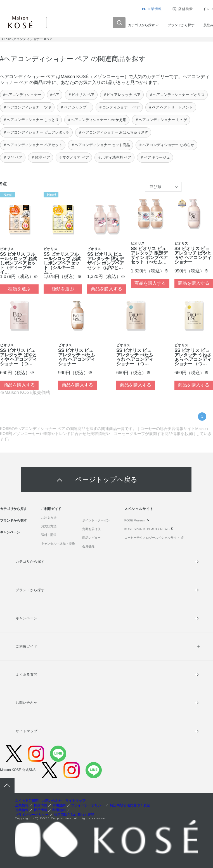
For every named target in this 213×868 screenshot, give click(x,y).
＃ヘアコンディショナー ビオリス (177, 95)
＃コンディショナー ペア (119, 107)
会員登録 (88, 546)
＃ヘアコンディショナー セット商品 (101, 145)
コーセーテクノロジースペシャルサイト (152, 538)
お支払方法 (49, 526)
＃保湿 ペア (41, 157)
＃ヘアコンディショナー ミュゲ (161, 120)
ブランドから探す (181, 25)
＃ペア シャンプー (75, 107)
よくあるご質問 (27, 801)
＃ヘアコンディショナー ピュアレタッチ (36, 132)
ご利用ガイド (51, 509)
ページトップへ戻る (106, 479)
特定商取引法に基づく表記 (130, 805)
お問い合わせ (27, 703)
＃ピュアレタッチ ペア (122, 95)
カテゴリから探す (141, 25)
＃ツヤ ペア (13, 157)
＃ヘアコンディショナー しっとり (31, 120)
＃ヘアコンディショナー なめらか (166, 145)
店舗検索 (185, 9)
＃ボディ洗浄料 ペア (114, 157)
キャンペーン (10, 532)
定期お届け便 (91, 529)
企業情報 (155, 9)
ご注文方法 (49, 518)
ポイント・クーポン (96, 520)
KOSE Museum (135, 520)
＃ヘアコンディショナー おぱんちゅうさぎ (113, 132)
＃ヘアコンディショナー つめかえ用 (97, 120)
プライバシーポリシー (88, 805)
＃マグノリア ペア (74, 157)
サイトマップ (27, 731)
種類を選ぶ (19, 289)
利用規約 (59, 805)
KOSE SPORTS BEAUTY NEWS (147, 529)
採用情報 (41, 805)
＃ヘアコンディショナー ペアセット (33, 145)
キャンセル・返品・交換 (58, 543)
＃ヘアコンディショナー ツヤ (27, 107)
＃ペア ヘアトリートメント (171, 107)
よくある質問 (27, 674)
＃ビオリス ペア (81, 95)
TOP (3, 39)
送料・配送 (49, 535)
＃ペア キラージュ (155, 157)
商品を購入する (106, 289)
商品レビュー (91, 538)
